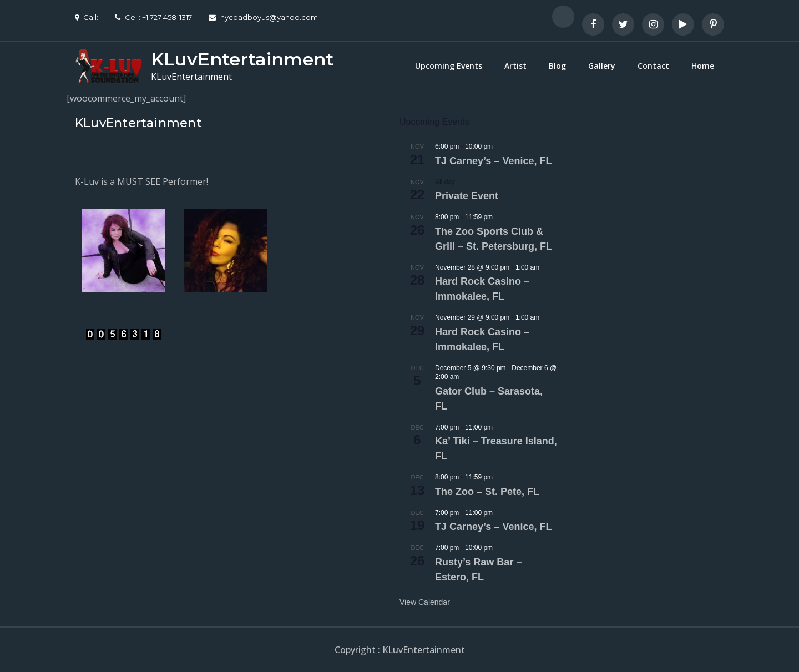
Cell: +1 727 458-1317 (153, 17)
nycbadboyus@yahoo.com (263, 17)
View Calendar (425, 602)
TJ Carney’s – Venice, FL (493, 161)
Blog (557, 66)
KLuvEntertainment (242, 59)
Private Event (467, 196)
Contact (653, 66)
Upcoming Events (449, 66)
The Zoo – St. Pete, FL (487, 492)
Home (703, 66)
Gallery (602, 66)
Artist (515, 66)
